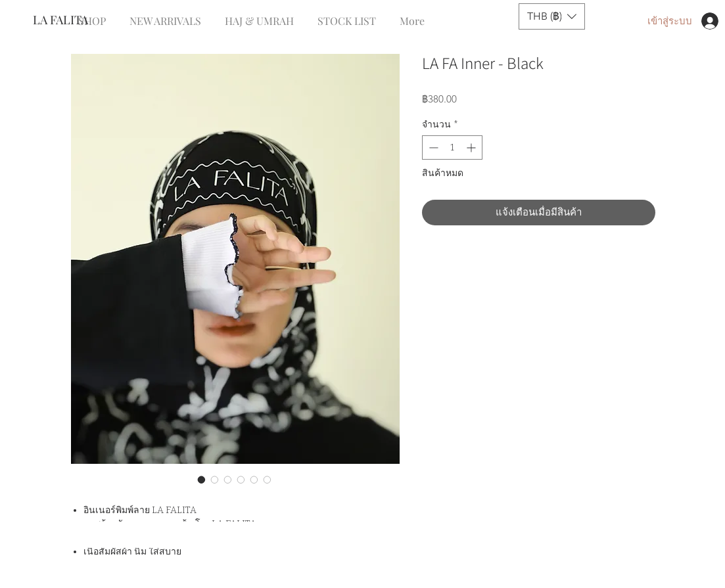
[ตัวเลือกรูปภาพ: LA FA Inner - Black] (202, 480)
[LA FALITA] (77, 20)
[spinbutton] (452, 147)
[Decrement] (432, 147)
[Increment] (472, 147)
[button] (552, 16)
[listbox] (552, 16)
